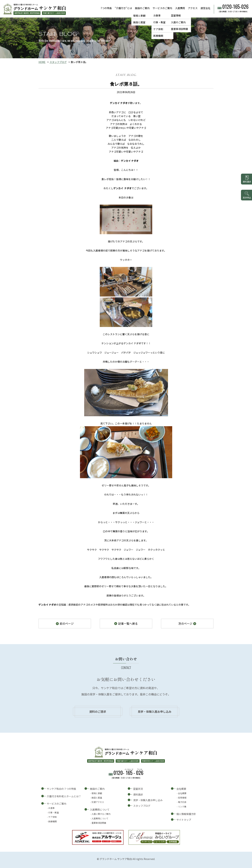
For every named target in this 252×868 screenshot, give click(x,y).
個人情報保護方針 (186, 814)
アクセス (193, 8)
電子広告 (182, 802)
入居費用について (100, 810)
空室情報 (176, 15)
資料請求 (138, 794)
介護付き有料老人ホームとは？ (64, 796)
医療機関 (158, 36)
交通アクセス (98, 802)
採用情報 (182, 798)
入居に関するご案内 (101, 814)
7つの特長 (106, 8)
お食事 (157, 15)
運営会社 (205, 8)
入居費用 (180, 8)
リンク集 (182, 806)
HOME (42, 62)
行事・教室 (159, 22)
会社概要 (181, 789)
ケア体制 (158, 29)
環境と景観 (139, 15)
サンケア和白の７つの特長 (61, 789)
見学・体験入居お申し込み (155, 712)
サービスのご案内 (162, 8)
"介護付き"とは (123, 8)
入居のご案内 (178, 22)
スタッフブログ (58, 62)
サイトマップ (184, 820)
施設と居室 (139, 22)
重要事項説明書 (180, 29)
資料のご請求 (98, 712)
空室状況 (138, 789)
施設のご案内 (142, 8)
